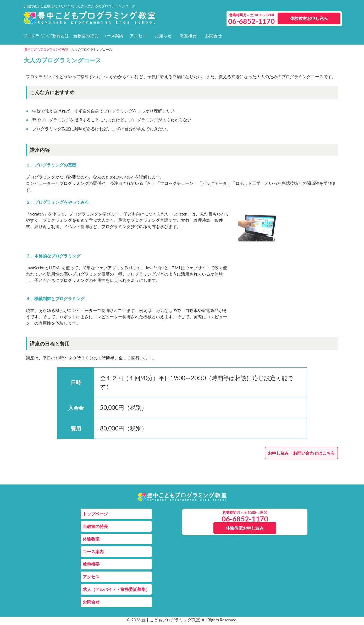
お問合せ (213, 36)
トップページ (95, 514)
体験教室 (91, 539)
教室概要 (188, 36)
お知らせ (163, 36)
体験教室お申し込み (309, 18)
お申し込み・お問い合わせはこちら (301, 453)
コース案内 (113, 36)
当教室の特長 (86, 36)
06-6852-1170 (245, 519)
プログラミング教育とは (46, 36)
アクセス (138, 36)
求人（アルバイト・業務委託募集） (116, 589)
